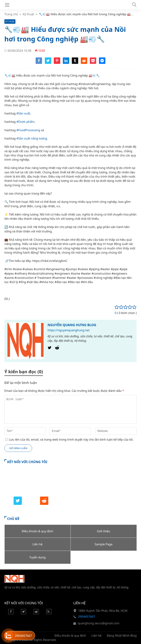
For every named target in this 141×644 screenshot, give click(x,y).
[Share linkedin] (66, 63)
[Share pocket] (93, 63)
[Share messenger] (102, 63)
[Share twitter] (48, 63)
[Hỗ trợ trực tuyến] (8, 636)
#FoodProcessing (28, 130)
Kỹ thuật (29, 14)
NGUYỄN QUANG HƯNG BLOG (72, 325)
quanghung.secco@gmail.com (98, 623)
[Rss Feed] (49, 613)
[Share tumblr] (75, 63)
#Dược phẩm (25, 122)
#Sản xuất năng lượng (32, 138)
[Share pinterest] (57, 63)
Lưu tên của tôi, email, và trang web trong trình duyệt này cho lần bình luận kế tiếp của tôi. (71, 440)
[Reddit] (57, 349)
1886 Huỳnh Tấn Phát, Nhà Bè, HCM (103, 611)
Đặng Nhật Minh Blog (122, 636)
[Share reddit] (84, 63)
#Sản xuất (23, 113)
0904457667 (87, 617)
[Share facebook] (39, 63)
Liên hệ (96, 636)
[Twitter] (50, 349)
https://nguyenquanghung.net (69, 330)
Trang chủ (11, 14)
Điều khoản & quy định (70, 636)
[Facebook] (11, 613)
